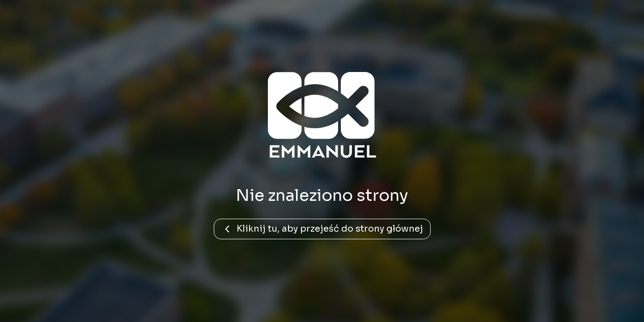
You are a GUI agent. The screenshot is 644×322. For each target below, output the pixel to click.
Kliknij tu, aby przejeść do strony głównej (322, 229)
